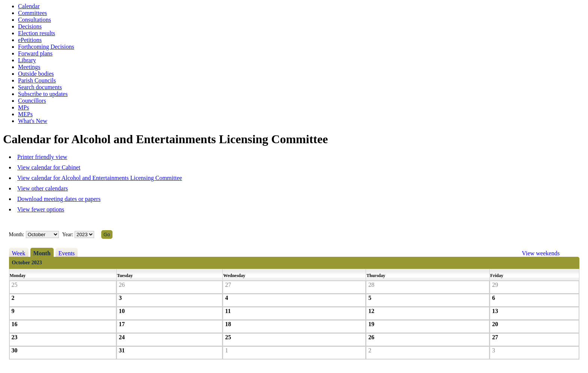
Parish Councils (37, 80)
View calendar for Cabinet (49, 167)
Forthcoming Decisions (46, 47)
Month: (17, 234)
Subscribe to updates (43, 94)
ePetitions (30, 40)
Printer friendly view (42, 157)
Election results (37, 33)
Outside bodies (36, 74)
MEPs (25, 114)
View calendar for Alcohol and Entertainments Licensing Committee (100, 178)
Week (19, 253)
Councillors (32, 101)
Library (27, 60)
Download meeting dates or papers (59, 199)
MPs (23, 107)
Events (67, 253)
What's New (33, 121)
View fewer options (41, 209)
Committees (32, 13)
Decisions (30, 26)
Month (42, 253)
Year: (68, 234)
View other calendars (43, 188)
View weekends (541, 253)
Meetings (29, 67)
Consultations (34, 20)
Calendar (29, 6)
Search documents (40, 87)
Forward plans (35, 53)
